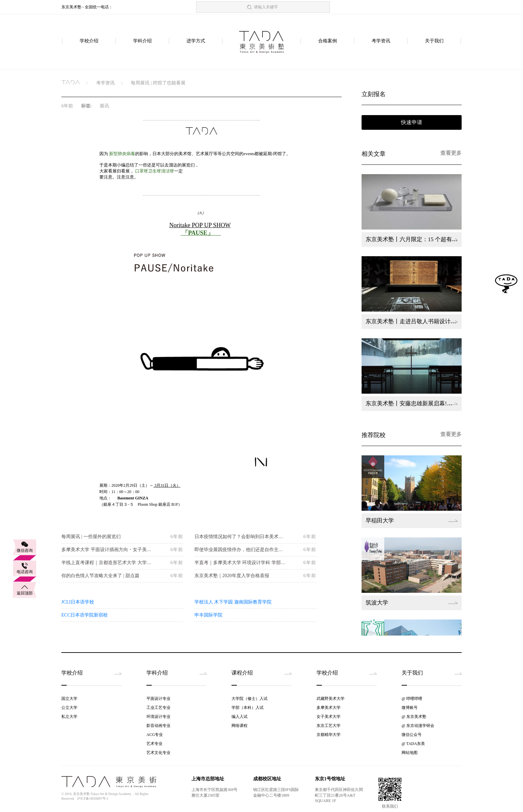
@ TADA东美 (413, 744)
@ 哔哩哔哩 (412, 699)
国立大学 (69, 699)
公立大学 (69, 708)
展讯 (104, 106)
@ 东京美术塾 (414, 717)
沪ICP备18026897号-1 (93, 798)
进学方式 (196, 41)
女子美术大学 (329, 717)
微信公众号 (412, 735)
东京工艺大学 (329, 726)
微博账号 (410, 708)
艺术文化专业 (158, 753)
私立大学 (69, 717)
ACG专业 (155, 735)
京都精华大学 (329, 735)
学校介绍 (89, 41)
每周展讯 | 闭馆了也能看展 (158, 83)
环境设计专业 (158, 717)
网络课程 (239, 726)
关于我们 (434, 41)
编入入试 (239, 717)
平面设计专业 (158, 699)
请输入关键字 (266, 7)
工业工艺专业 (158, 708)
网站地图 (410, 753)
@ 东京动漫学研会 (418, 726)
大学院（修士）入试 (249, 699)
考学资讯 (381, 41)
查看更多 (451, 153)
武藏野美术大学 (331, 699)
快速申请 (412, 122)
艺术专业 (154, 744)
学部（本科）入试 (247, 708)
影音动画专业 (158, 726)
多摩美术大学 (329, 708)
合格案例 (328, 41)
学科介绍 (142, 41)
